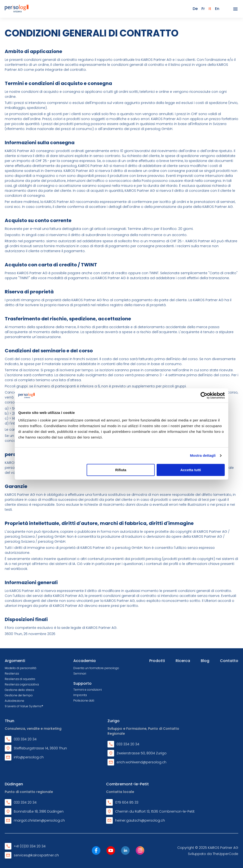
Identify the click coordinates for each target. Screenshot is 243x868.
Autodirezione (14, 701)
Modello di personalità (21, 668)
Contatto (229, 661)
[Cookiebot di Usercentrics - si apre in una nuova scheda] (204, 395)
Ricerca (183, 661)
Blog (205, 661)
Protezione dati (84, 700)
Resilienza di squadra (20, 679)
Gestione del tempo (19, 695)
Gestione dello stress (19, 690)
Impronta (80, 695)
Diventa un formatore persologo (96, 668)
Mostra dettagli (203, 455)
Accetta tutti (191, 470)
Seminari (80, 673)
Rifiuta (121, 470)
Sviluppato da (213, 854)
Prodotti (157, 661)
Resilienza (12, 673)
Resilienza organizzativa (22, 684)
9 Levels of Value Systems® (24, 706)
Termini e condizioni (88, 690)
